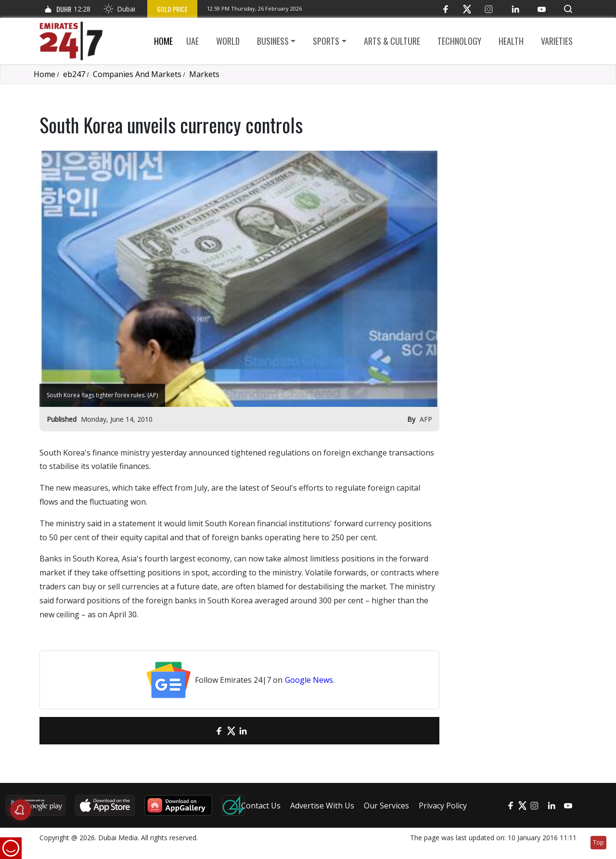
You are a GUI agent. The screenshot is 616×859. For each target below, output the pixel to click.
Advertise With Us (322, 806)
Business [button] (273, 41)
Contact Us (261, 806)
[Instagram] (489, 9)
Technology (459, 41)
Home (163, 41)
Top (598, 842)
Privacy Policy (443, 806)
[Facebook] (445, 9)
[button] (568, 9)
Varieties (557, 41)
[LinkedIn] (515, 9)
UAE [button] (192, 41)
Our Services (386, 806)
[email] (202, 731)
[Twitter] (467, 9)
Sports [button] (326, 41)
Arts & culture (392, 41)
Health (511, 41)
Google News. (310, 680)
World (228, 41)
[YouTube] (542, 9)
